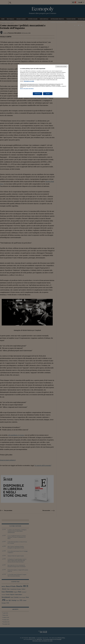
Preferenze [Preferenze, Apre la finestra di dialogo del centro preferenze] (37, 94)
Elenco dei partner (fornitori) (27, 89)
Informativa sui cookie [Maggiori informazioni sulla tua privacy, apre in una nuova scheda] (29, 81)
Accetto (48, 94)
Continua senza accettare (61, 66)
